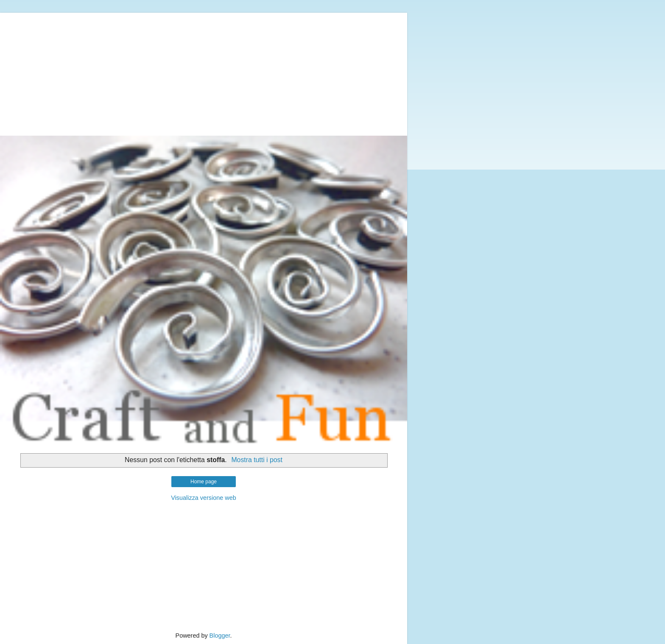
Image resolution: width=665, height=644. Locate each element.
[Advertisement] (204, 72)
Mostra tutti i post (257, 460)
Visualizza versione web (203, 498)
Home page (204, 482)
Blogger (220, 636)
